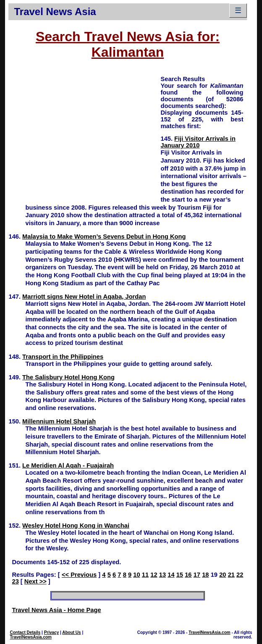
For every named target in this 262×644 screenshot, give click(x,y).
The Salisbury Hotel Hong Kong (68, 377)
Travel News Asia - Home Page (56, 610)
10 (136, 575)
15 (180, 575)
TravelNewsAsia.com (31, 637)
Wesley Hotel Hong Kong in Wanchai (76, 526)
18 (205, 575)
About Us (71, 632)
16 (188, 575)
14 (171, 575)
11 (145, 575)
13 (162, 575)
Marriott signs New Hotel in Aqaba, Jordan (84, 297)
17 (197, 575)
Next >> (35, 581)
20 (223, 575)
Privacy (52, 632)
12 (154, 575)
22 (240, 575)
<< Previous (79, 575)
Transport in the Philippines (63, 357)
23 (15, 581)
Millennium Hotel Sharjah (59, 421)
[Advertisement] (84, 134)
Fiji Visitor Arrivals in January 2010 (198, 142)
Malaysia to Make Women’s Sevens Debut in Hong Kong (104, 237)
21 (231, 575)
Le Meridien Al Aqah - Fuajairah (68, 465)
